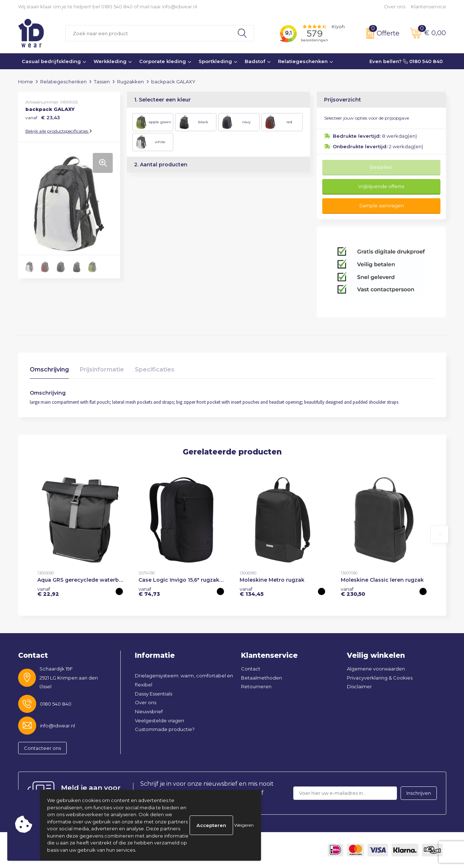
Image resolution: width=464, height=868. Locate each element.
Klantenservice (429, 7)
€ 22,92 (48, 591)
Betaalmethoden (262, 678)
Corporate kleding (163, 61)
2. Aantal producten (161, 165)
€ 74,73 (149, 591)
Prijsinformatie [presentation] (102, 369)
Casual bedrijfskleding (51, 61)
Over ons (395, 7)
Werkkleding (110, 61)
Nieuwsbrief (149, 711)
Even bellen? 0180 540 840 (406, 61)
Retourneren (256, 686)
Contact (251, 669)
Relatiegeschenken (303, 61)
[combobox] (148, 33)
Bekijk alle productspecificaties (59, 131)
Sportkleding (215, 61)
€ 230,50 (353, 591)
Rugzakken (130, 82)
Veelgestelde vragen (159, 720)
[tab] (49, 371)
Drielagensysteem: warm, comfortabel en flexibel (184, 680)
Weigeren (244, 825)
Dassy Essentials (154, 694)
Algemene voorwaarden (376, 669)
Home (26, 82)
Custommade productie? (165, 729)
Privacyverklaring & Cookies (380, 678)
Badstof (255, 61)
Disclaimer (359, 686)
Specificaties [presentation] (155, 369)
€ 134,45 (252, 591)
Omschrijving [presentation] (49, 369)
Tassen (102, 82)
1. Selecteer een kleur (162, 100)
